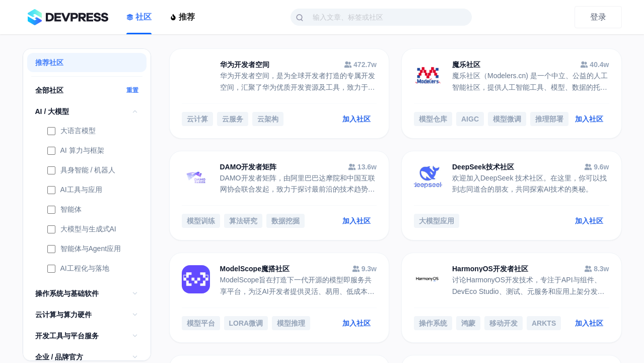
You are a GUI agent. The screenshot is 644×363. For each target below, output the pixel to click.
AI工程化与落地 (78, 269)
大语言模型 (71, 132)
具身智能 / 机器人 (82, 171)
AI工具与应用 (75, 191)
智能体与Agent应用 (84, 250)
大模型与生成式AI (82, 230)
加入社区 (356, 119)
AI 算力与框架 (76, 151)
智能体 (64, 210)
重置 (132, 90)
